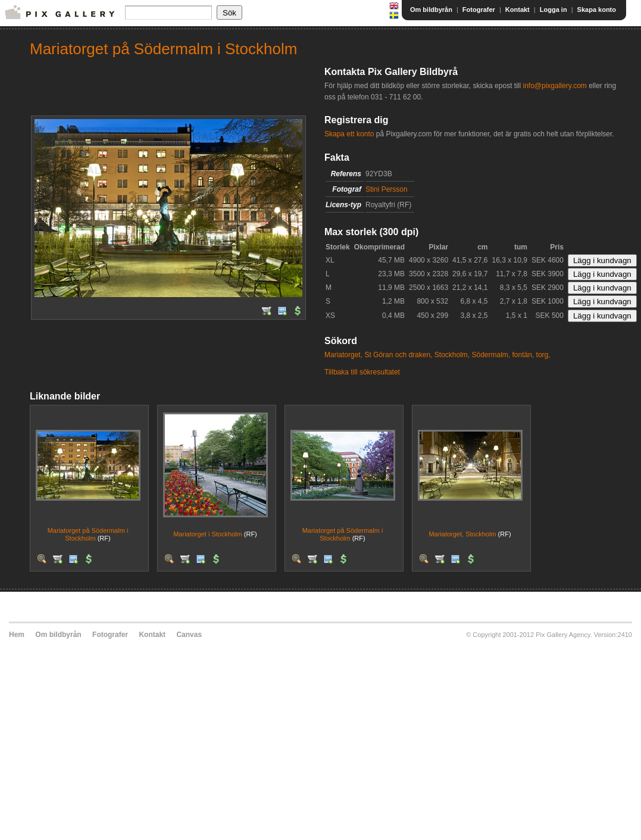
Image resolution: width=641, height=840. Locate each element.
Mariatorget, (343, 355)
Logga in (554, 10)
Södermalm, (491, 355)
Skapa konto (597, 10)
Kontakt (518, 10)
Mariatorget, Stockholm (462, 534)
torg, (543, 355)
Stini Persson (387, 189)
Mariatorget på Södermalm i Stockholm (88, 534)
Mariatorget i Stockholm (208, 534)
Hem (17, 635)
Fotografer (479, 10)
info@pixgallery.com (554, 86)
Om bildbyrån (431, 10)
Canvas (189, 635)
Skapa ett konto (349, 134)
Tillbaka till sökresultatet (362, 372)
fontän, (523, 355)
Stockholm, (452, 355)
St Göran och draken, (398, 355)
